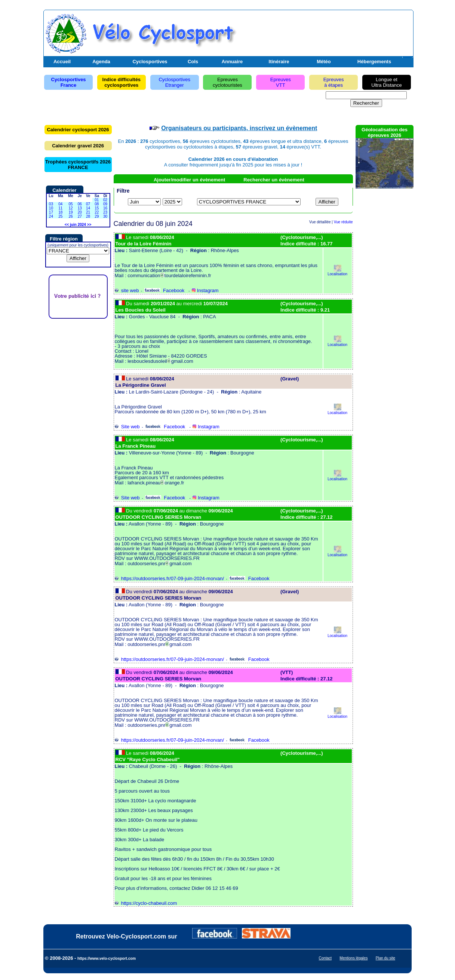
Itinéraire (279, 62)
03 (51, 204)
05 (70, 204)
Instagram (205, 290)
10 (51, 208)
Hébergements (374, 62)
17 (51, 212)
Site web (127, 427)
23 (105, 212)
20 (80, 212)
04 (60, 204)
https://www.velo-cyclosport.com (107, 958)
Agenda (101, 62)
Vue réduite (343, 222)
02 (105, 200)
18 (60, 212)
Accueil (62, 62)
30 (105, 216)
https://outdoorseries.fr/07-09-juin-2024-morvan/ (170, 578)
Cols (193, 62)
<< (67, 225)
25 (60, 216)
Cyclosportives (150, 62)
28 (88, 216)
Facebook (164, 290)
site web (127, 290)
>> (89, 225)
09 (105, 204)
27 (80, 216)
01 (97, 200)
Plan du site (385, 958)
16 (105, 208)
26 (70, 216)
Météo (324, 62)
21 (88, 212)
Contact (325, 958)
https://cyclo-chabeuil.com (146, 903)
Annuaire (232, 62)
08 (97, 204)
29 (97, 216)
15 (97, 208)
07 (88, 204)
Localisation (337, 272)
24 (51, 216)
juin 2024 (78, 225)
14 (88, 208)
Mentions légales (353, 958)
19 (70, 212)
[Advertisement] (324, 31)
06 (80, 204)
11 (60, 208)
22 (97, 212)
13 (80, 208)
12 (70, 208)
